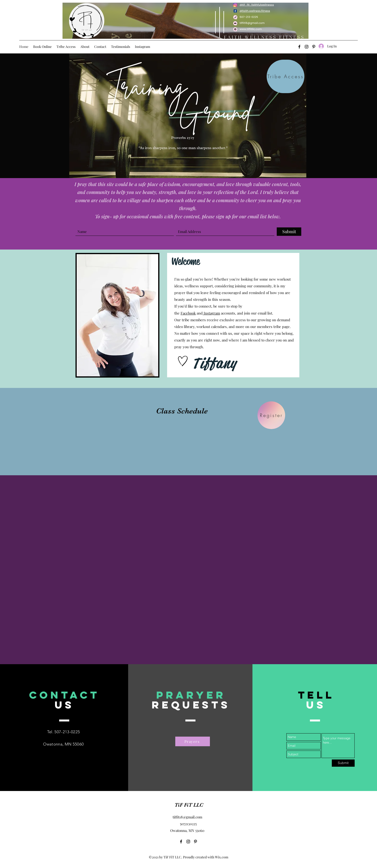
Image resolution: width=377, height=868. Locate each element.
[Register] (271, 415)
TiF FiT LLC (189, 805)
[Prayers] (193, 741)
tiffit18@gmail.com (187, 817)
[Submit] (289, 232)
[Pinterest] (195, 842)
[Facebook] (299, 47)
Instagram (211, 313)
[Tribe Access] (286, 76)
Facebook (188, 313)
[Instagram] (307, 47)
